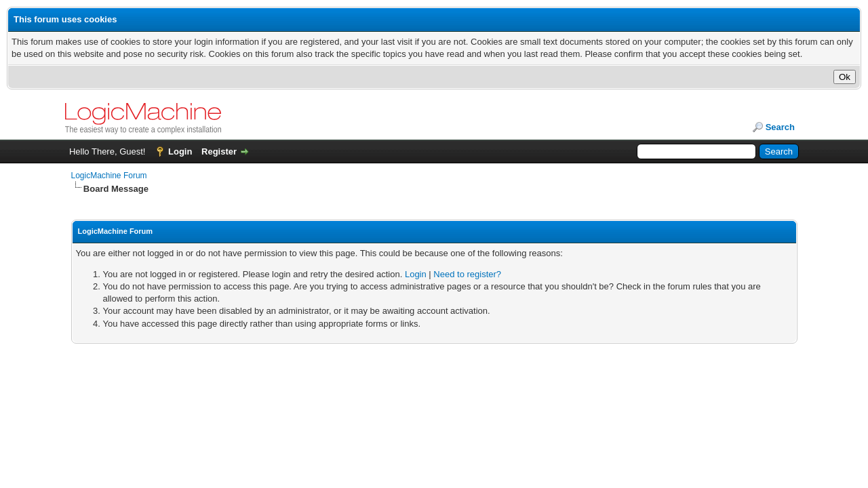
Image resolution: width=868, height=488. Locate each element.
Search (780, 127)
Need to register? (467, 274)
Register (219, 151)
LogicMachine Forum (109, 176)
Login (180, 151)
